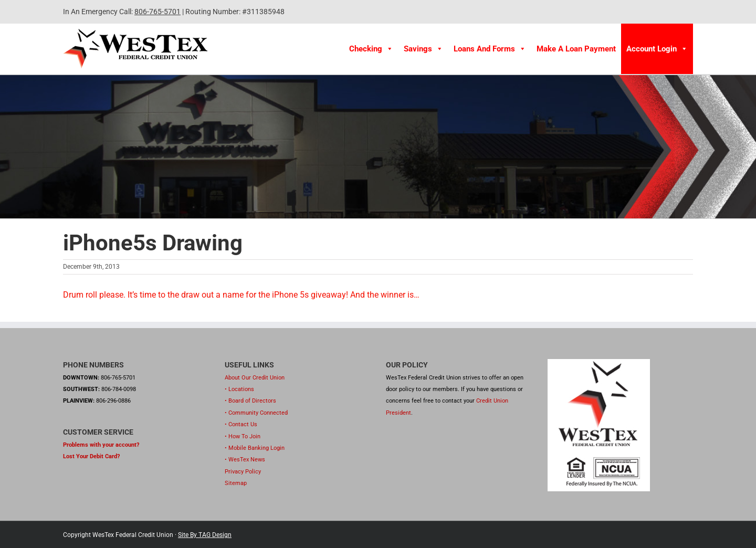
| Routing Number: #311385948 (233, 12)
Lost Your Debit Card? (91, 456)
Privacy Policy (243, 472)
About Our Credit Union (255, 378)
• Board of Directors (250, 401)
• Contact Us (241, 424)
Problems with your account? (101, 445)
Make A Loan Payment (576, 49)
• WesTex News (245, 460)
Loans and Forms (490, 49)
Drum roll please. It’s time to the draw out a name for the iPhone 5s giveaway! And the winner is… (241, 295)
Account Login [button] (657, 49)
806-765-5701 (157, 12)
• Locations (239, 389)
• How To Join (243, 436)
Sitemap (236, 483)
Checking (371, 49)
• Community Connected (256, 413)
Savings (423, 49)
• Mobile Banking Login (255, 448)
